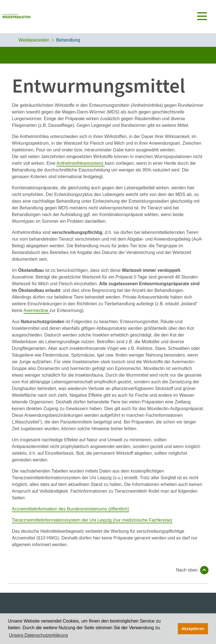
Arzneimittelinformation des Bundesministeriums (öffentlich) (71, 509)
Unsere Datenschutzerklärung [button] (38, 635)
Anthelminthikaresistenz (81, 163)
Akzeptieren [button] (193, 629)
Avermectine (36, 310)
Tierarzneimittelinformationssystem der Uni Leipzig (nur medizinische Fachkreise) (92, 520)
